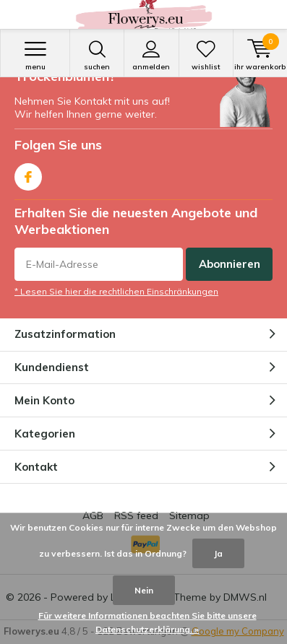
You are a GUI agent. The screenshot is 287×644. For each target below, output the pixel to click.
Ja (218, 553)
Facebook (28, 174)
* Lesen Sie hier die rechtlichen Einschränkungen (116, 291)
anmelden (151, 56)
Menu (35, 56)
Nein (144, 590)
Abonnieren (230, 264)
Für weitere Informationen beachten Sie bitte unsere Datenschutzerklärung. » (147, 623)
